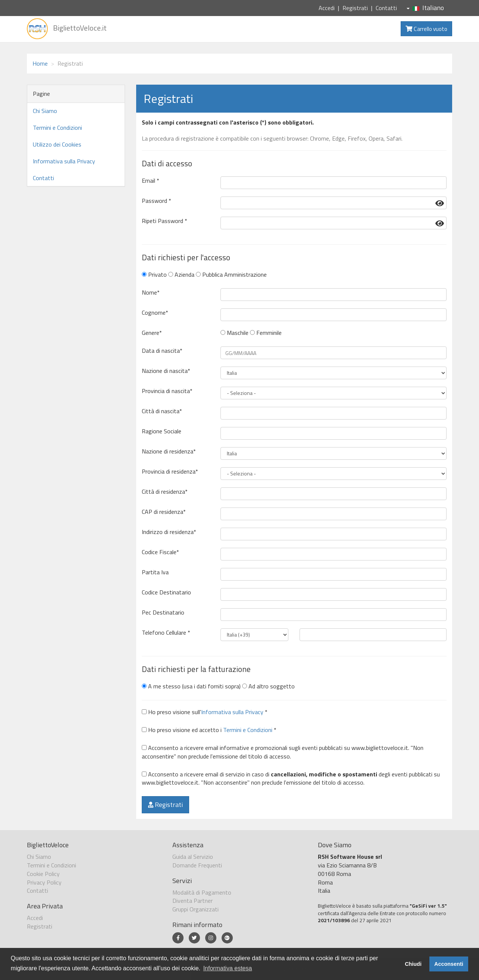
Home (40, 63)
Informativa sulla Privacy (64, 161)
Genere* (152, 333)
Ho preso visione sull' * (205, 712)
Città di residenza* (165, 492)
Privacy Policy (44, 882)
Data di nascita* (162, 351)
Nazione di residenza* (169, 451)
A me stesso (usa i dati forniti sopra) (191, 686)
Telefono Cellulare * (166, 633)
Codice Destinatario (166, 592)
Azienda (181, 275)
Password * (156, 201)
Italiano (425, 8)
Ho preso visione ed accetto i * (209, 730)
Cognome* (155, 313)
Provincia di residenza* (170, 472)
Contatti (386, 8)
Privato (154, 275)
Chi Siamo (45, 111)
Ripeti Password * (165, 221)
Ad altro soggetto (268, 686)
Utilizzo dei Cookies (57, 144)
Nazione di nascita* (166, 371)
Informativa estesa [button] (228, 968)
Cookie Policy (43, 874)
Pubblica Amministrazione (231, 275)
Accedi (327, 8)
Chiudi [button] (413, 964)
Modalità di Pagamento (202, 892)
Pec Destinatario (163, 612)
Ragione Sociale (162, 431)
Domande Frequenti (197, 865)
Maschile (234, 333)
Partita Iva (155, 572)
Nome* (151, 293)
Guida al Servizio (193, 857)
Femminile (266, 333)
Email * (151, 181)
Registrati (355, 8)
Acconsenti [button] (449, 964)
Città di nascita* (162, 411)
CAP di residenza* (164, 512)
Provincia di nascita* (167, 391)
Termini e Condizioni (57, 128)
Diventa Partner (192, 901)
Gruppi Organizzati (195, 909)
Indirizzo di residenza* (169, 532)
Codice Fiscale (160, 552)
